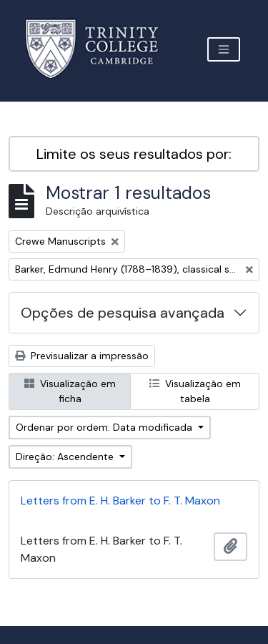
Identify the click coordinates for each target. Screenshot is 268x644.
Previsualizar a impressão (82, 356)
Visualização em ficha (70, 391)
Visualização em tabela (195, 391)
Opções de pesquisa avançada (123, 313)
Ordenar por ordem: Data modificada (105, 427)
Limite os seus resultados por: (134, 154)
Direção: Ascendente (66, 457)
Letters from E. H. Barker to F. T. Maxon (120, 501)
